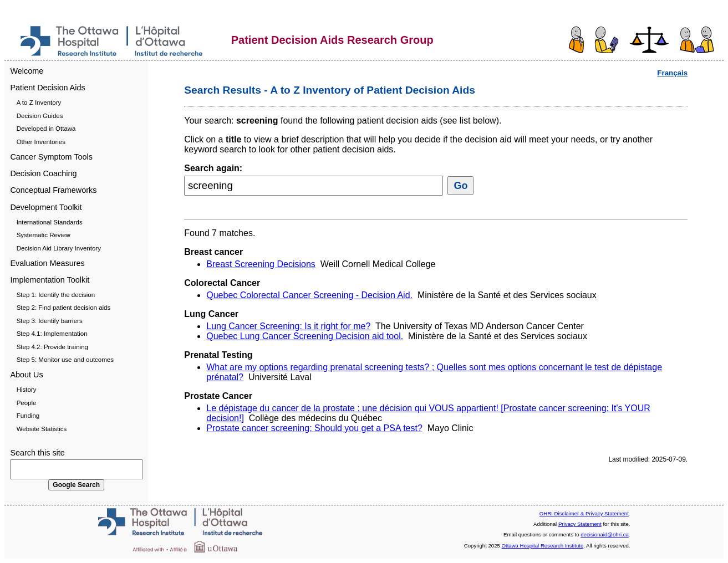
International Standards (50, 222)
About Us (26, 375)
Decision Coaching (43, 173)
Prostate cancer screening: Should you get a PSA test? (314, 428)
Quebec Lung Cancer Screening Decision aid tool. (305, 336)
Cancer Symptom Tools (51, 157)
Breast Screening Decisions (261, 264)
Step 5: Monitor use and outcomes (65, 360)
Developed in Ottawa (46, 129)
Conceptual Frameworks (53, 190)
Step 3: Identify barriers (50, 321)
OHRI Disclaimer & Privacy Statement (584, 513)
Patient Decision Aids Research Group (332, 40)
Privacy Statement (580, 524)
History (27, 390)
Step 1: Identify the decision (56, 295)
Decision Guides (40, 116)
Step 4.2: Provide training (52, 347)
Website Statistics (42, 429)
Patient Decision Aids (47, 88)
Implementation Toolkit (50, 280)
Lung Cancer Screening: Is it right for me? (288, 326)
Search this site (37, 453)
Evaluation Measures (47, 263)
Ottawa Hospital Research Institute (543, 546)
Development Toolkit (46, 207)
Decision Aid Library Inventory (59, 248)
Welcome (27, 71)
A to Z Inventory (39, 103)
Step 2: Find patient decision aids (64, 308)
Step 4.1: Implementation (52, 334)
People (27, 403)
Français (672, 73)
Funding (28, 416)
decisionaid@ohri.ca (605, 534)
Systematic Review (44, 235)
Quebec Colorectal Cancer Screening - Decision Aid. (309, 295)
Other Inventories (41, 142)
